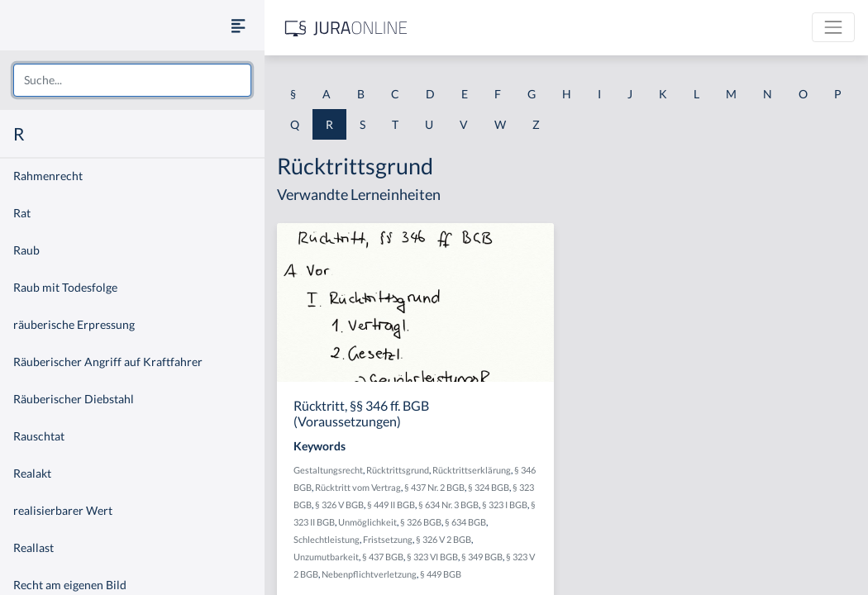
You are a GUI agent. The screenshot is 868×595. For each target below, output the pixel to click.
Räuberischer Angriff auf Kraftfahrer (108, 362)
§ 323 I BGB (505, 505)
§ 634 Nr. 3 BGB (448, 505)
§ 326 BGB (421, 522)
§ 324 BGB (489, 487)
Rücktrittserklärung (472, 470)
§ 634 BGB (465, 522)
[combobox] (132, 80)
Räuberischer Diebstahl (74, 399)
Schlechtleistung (327, 539)
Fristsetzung (388, 539)
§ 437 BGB (383, 557)
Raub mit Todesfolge (65, 287)
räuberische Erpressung (74, 324)
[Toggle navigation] (833, 27)
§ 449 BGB (441, 574)
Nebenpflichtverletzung (369, 574)
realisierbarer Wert (63, 510)
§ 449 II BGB (391, 505)
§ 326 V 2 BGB (444, 539)
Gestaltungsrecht (328, 470)
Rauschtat (39, 436)
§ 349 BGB (482, 557)
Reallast (33, 547)
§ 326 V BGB (339, 505)
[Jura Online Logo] (346, 28)
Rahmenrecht (48, 176)
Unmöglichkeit (367, 522)
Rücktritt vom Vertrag (358, 487)
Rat (22, 213)
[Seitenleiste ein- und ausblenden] (238, 25)
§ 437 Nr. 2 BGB (434, 487)
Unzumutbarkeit (326, 557)
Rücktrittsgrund (398, 470)
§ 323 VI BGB (432, 557)
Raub (26, 250)
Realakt (32, 473)
